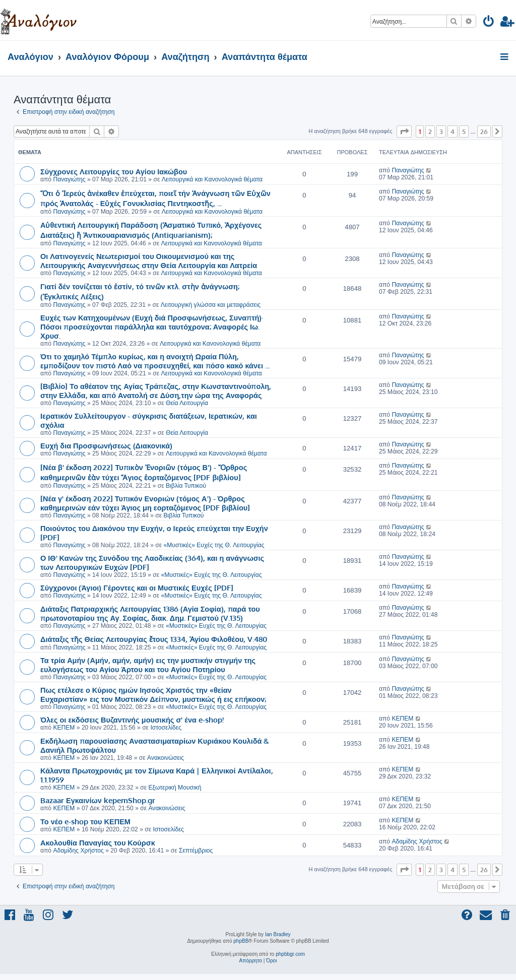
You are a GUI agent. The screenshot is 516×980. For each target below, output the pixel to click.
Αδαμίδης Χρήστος (78, 851)
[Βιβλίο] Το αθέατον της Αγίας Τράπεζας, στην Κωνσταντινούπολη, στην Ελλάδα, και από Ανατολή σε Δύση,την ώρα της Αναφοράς (156, 390)
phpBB (241, 941)
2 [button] (430, 132)
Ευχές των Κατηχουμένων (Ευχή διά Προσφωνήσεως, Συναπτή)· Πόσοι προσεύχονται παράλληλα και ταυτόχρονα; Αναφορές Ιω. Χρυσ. (152, 326)
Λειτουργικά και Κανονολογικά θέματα (212, 179)
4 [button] (453, 132)
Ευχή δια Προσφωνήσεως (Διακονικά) (106, 445)
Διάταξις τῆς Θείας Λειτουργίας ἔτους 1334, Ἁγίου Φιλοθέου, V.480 (154, 639)
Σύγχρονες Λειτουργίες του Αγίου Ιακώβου (114, 171)
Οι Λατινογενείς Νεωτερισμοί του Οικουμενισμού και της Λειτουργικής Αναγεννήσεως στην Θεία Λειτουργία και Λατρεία (149, 260)
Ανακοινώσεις (166, 758)
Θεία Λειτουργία (187, 403)
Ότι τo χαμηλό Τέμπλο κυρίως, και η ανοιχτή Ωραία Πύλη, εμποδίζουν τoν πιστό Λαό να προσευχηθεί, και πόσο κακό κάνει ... (155, 361)
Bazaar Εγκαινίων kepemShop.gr (98, 800)
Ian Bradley (278, 934)
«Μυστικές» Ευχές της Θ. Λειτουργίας (214, 545)
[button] (404, 132)
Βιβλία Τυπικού (186, 486)
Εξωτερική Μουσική (175, 788)
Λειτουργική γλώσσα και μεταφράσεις (211, 305)
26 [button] (484, 132)
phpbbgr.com (290, 954)
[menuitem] (489, 23)
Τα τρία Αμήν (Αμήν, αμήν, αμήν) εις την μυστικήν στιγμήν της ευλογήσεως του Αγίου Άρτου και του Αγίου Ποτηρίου (148, 665)
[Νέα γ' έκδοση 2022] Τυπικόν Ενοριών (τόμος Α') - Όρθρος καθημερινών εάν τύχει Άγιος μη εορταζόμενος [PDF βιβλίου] (145, 503)
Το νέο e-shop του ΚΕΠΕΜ (85, 821)
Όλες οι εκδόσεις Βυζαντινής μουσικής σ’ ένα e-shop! (132, 720)
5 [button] (464, 132)
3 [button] (441, 132)
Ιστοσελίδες (166, 728)
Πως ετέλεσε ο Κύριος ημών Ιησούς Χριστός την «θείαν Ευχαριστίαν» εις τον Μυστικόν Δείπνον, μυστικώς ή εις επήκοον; (153, 694)
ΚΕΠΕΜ (64, 728)
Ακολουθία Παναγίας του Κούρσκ (98, 842)
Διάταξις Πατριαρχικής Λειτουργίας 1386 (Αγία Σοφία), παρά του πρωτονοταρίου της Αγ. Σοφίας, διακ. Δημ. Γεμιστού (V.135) (150, 613)
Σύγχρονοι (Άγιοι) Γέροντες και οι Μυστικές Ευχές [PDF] (137, 587)
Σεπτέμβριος (196, 851)
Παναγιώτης (69, 179)
